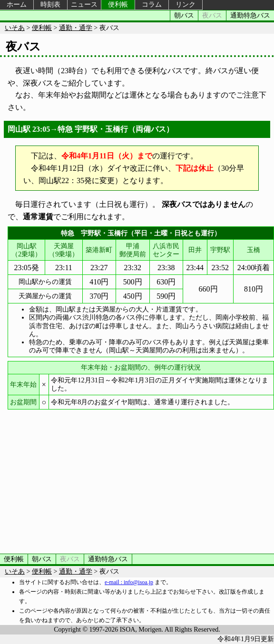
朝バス (184, 15)
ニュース (84, 5)
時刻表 (50, 5)
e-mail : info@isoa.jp (129, 582)
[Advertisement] (137, 480)
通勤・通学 (76, 28)
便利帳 (118, 5)
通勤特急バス (250, 15)
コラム (152, 5)
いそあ (15, 28)
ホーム (17, 5)
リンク (186, 5)
